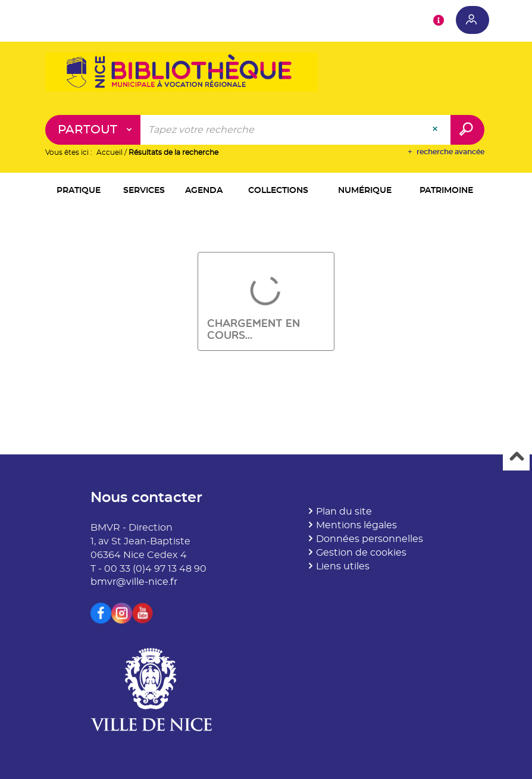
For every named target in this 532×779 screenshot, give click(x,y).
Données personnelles (370, 539)
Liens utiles (343, 566)
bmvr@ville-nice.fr (134, 582)
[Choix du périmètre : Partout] (93, 130)
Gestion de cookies (361, 553)
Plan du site (344, 512)
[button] (79, 191)
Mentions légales (356, 525)
